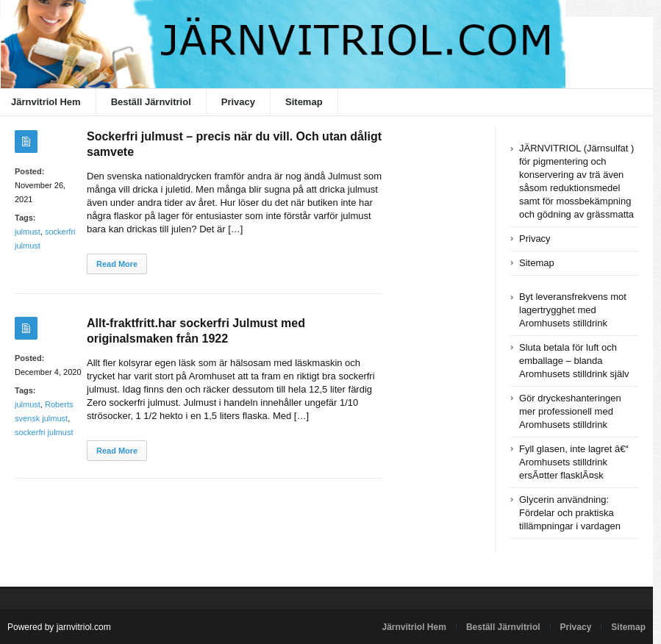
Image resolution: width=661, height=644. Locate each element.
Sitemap (304, 102)
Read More (117, 264)
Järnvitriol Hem (414, 627)
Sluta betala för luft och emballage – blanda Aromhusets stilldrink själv (574, 361)
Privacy (238, 102)
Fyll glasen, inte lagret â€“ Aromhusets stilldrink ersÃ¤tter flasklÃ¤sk (574, 462)
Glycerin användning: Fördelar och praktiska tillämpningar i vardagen (570, 513)
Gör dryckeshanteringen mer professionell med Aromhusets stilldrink (570, 411)
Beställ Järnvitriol (151, 102)
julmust (28, 232)
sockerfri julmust (44, 432)
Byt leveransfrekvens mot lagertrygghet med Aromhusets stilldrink (573, 310)
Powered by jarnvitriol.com (59, 627)
